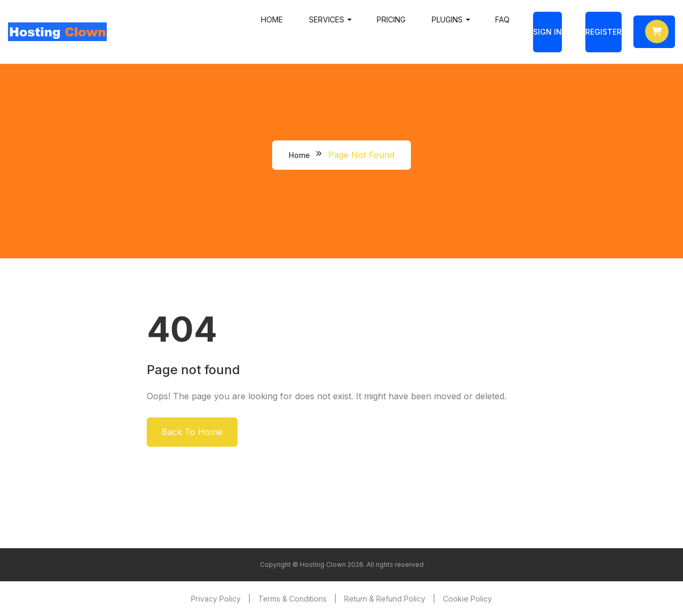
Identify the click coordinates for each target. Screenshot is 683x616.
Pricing (391, 19)
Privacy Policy (216, 599)
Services (327, 19)
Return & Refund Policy (385, 599)
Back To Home (192, 432)
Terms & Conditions (292, 599)
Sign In (547, 32)
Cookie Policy (467, 599)
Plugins (447, 19)
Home (272, 19)
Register (603, 32)
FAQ (502, 19)
